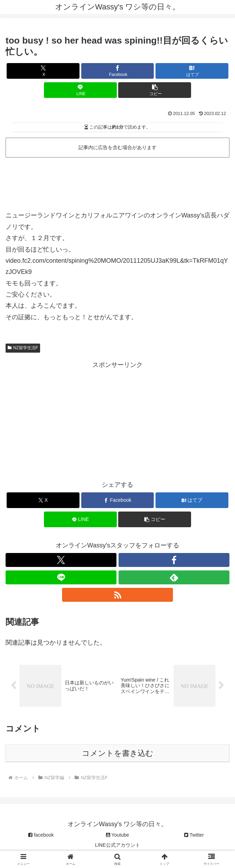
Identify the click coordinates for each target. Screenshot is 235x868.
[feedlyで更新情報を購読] (174, 577)
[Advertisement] (117, 181)
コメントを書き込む (118, 754)
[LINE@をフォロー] (61, 577)
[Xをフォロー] (61, 560)
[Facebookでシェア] (118, 71)
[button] (155, 90)
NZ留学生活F (23, 348)
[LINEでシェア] (80, 90)
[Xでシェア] (43, 71)
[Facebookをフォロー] (174, 560)
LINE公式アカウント (117, 846)
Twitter (194, 836)
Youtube (118, 836)
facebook (41, 836)
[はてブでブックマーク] (192, 71)
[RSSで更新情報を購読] (117, 595)
